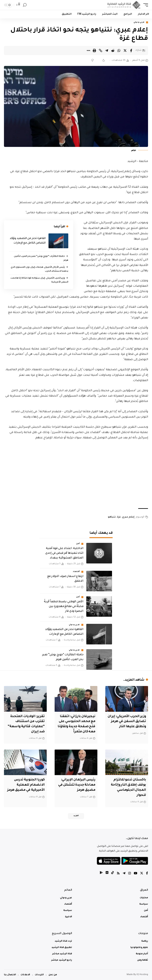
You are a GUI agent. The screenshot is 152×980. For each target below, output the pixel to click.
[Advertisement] (76, 475)
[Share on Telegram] (107, 50)
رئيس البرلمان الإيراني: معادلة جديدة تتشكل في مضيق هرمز (77, 784)
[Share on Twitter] (125, 50)
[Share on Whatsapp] (119, 50)
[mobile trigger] (145, 5)
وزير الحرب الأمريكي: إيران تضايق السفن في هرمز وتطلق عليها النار (128, 721)
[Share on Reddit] (113, 50)
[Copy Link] (101, 50)
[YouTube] (135, 873)
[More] (88, 50)
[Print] (94, 50)
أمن (78, 544)
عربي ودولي (139, 22)
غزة (119, 517)
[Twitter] (142, 873)
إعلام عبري (128, 517)
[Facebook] (147, 873)
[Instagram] (129, 873)
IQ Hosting (142, 975)
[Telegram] (123, 873)
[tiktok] (111, 873)
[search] (25, 5)
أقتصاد (76, 572)
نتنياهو (112, 517)
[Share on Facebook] (131, 50)
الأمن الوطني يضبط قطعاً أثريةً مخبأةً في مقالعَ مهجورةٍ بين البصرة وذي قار (64, 607)
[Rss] (117, 873)
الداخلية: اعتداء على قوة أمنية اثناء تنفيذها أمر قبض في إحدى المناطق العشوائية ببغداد (64, 554)
